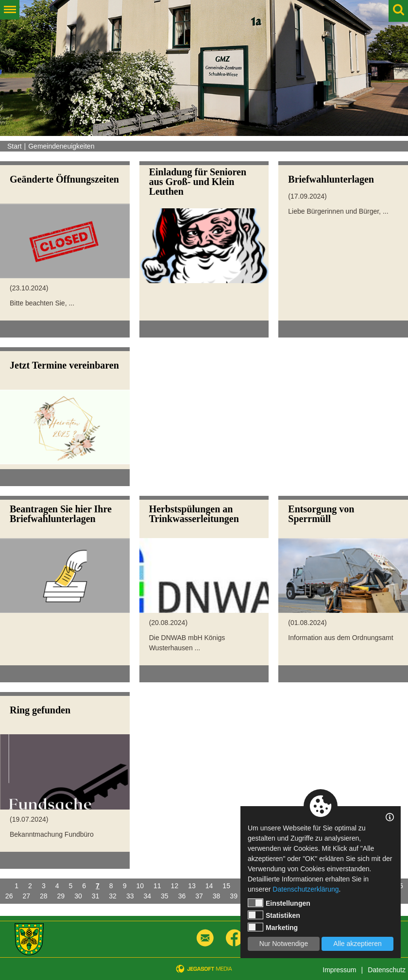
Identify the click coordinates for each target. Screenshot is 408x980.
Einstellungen (279, 903)
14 (209, 886)
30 (78, 896)
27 (26, 896)
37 (199, 896)
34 (147, 896)
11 (157, 886)
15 (226, 886)
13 (192, 886)
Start (15, 146)
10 (140, 886)
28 (44, 896)
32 (113, 896)
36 (182, 896)
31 (96, 896)
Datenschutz (387, 970)
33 (130, 896)
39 (234, 896)
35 (165, 896)
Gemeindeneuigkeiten (61, 146)
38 (217, 896)
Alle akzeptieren (357, 944)
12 (175, 886)
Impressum (339, 970)
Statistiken (274, 915)
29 (61, 896)
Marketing (273, 927)
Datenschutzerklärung (306, 889)
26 (9, 896)
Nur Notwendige (284, 944)
